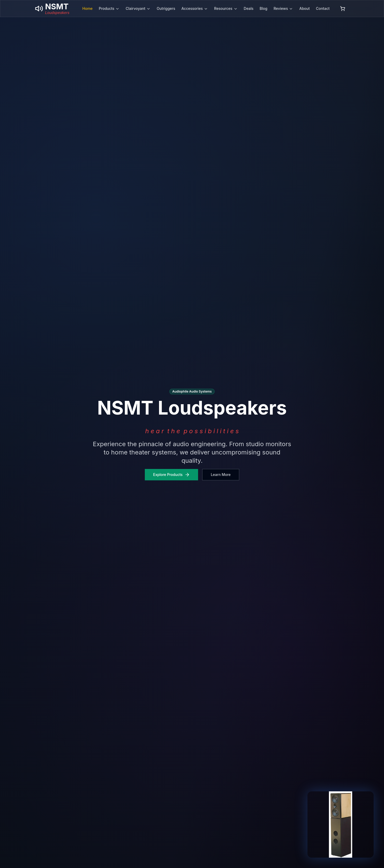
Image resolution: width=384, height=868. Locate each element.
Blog (263, 8)
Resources (226, 9)
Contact (323, 8)
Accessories (195, 9)
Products (109, 9)
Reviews (283, 9)
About (304, 8)
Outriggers (166, 8)
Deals (249, 8)
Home (88, 8)
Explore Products (171, 475)
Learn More (221, 475)
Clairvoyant (138, 9)
